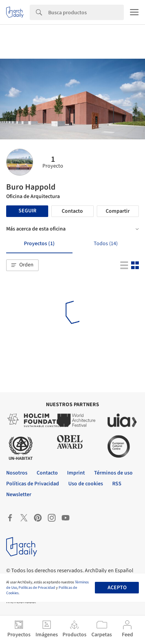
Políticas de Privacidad (37, 588)
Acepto (117, 588)
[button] (22, 265)
